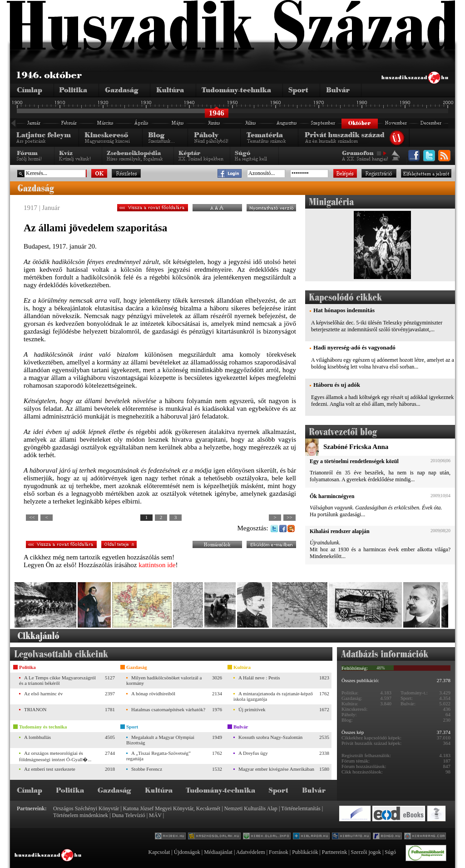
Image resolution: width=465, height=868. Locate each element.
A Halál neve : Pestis (259, 678)
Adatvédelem (251, 852)
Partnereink (334, 852)
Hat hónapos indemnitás (344, 310)
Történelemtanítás (301, 808)
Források (279, 852)
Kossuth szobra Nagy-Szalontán (270, 737)
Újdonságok (187, 852)
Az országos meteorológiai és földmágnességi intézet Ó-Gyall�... (55, 756)
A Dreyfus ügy (253, 753)
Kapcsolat (159, 852)
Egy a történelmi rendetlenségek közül (354, 461)
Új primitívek (252, 709)
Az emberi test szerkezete (50, 769)
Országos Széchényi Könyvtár (86, 808)
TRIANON (35, 709)
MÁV (155, 815)
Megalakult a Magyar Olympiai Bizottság (160, 740)
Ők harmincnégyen (332, 496)
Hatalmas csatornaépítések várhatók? (168, 709)
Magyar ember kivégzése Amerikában (276, 769)
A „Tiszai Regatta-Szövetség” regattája (158, 756)
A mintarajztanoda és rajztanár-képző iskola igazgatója (273, 696)
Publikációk (305, 852)
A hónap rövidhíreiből (153, 693)
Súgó (390, 852)
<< (32, 517)
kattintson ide (157, 565)
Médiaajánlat (218, 852)
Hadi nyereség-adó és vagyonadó (354, 347)
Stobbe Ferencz (147, 769)
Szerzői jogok (366, 852)
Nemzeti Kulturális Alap (251, 808)
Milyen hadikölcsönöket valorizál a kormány (164, 680)
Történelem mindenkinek (81, 815)
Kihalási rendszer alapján (340, 531)
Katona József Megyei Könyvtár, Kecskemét (172, 808)
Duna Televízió (128, 815)
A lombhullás (37, 737)
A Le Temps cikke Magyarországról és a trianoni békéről (57, 680)
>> (289, 517)
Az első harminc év (43, 693)
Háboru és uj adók (337, 385)
